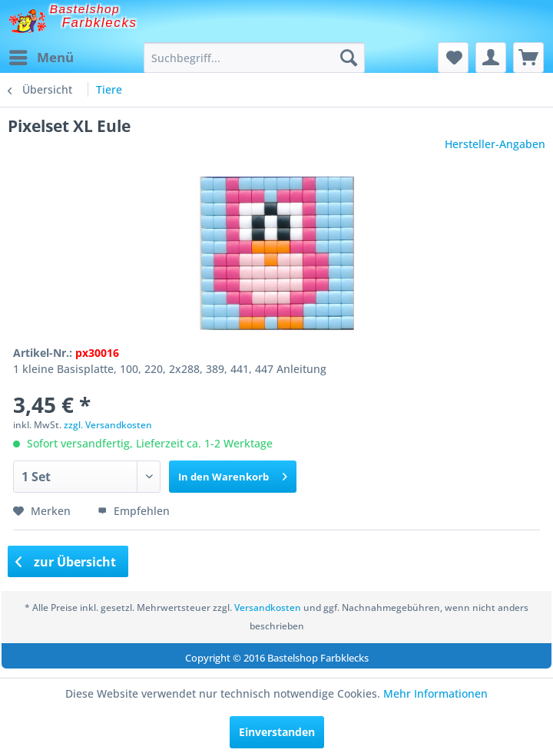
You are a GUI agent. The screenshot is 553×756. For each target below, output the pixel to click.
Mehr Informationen (435, 693)
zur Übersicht (66, 562)
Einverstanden (277, 732)
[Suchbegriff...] (254, 58)
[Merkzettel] (453, 58)
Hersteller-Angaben (495, 144)
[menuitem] (41, 58)
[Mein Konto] (491, 58)
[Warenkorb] (528, 58)
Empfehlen (134, 511)
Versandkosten (268, 607)
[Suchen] (349, 58)
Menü (41, 56)
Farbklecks (100, 23)
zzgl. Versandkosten (108, 425)
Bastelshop (85, 9)
